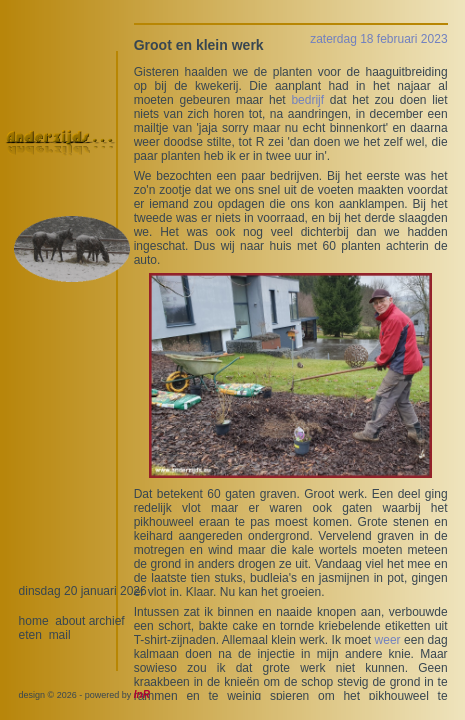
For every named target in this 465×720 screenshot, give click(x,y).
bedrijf (307, 100)
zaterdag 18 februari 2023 (378, 39)
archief (107, 621)
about (70, 621)
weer (388, 640)
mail (60, 635)
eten (30, 635)
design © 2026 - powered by (84, 695)
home (34, 621)
